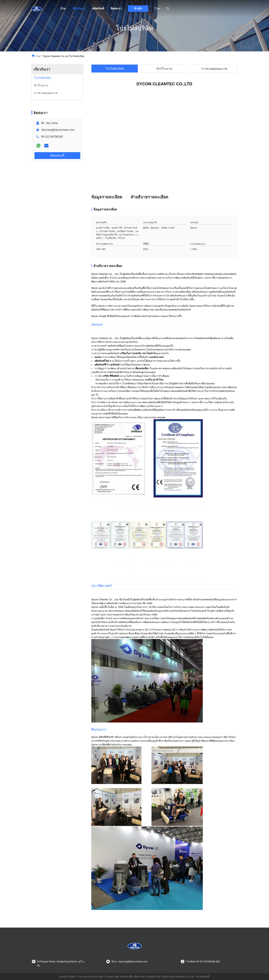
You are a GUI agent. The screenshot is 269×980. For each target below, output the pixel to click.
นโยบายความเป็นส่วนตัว (90, 977)
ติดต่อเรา (116, 8)
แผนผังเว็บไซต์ (67, 977)
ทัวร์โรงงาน (164, 69)
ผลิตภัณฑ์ (98, 8)
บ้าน (63, 8)
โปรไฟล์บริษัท (115, 69)
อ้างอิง (138, 8)
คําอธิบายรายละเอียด (149, 197)
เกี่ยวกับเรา (79, 8)
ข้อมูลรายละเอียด (107, 197)
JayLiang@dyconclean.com (58, 130)
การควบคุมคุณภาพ (214, 69)
